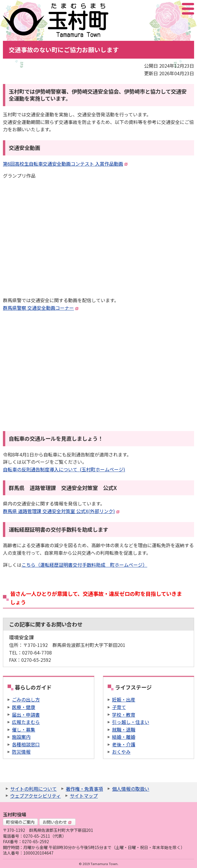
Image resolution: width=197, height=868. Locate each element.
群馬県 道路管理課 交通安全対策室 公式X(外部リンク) (61, 511)
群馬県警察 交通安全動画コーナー (41, 308)
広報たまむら (26, 722)
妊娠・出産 (124, 699)
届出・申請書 (26, 715)
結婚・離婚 (124, 737)
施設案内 (21, 737)
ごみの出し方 (26, 699)
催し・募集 (24, 729)
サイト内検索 (159, 9)
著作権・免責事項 (84, 789)
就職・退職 (124, 729)
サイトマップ (84, 796)
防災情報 (21, 752)
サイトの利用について (33, 789)
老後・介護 (124, 744)
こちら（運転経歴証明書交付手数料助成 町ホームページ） (84, 565)
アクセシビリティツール (172, 9)
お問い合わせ (57, 822)
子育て (119, 707)
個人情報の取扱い (131, 789)
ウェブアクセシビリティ (36, 796)
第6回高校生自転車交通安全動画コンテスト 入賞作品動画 (65, 164)
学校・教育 (124, 715)
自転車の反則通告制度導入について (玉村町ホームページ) (64, 469)
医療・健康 (24, 707)
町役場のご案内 (20, 822)
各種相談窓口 (26, 744)
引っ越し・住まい (131, 722)
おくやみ (121, 752)
